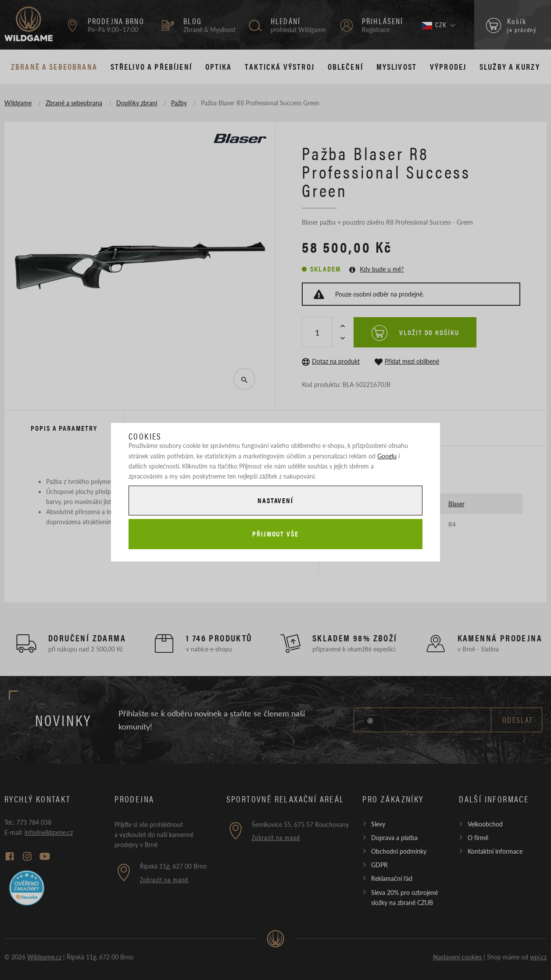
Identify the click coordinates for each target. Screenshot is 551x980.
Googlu (387, 456)
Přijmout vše (275, 534)
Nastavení (275, 500)
